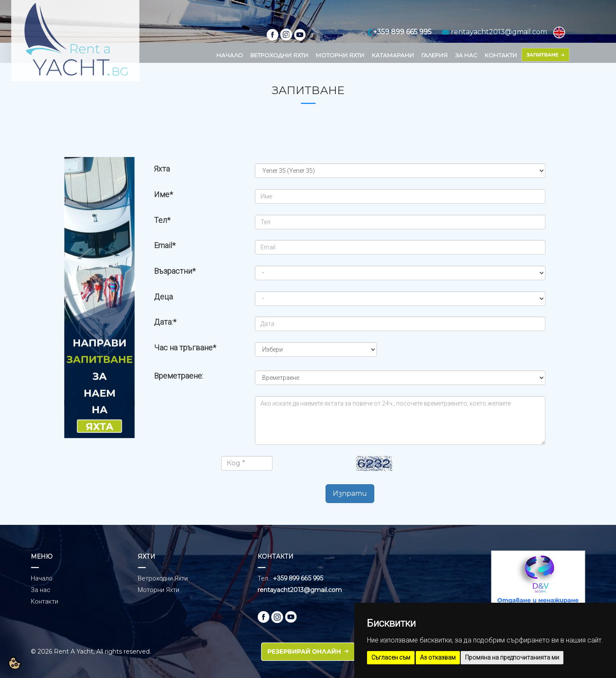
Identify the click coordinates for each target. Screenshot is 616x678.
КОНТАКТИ (501, 55)
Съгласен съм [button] (391, 657)
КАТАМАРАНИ (393, 55)
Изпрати (350, 493)
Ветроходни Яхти (163, 578)
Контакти (44, 601)
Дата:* (165, 322)
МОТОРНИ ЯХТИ (340, 55)
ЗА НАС (466, 55)
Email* (165, 245)
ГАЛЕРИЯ (435, 55)
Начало (42, 578)
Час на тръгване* (185, 348)
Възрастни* (175, 271)
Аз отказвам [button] (438, 657)
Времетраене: (179, 376)
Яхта (162, 169)
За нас (41, 590)
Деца (163, 297)
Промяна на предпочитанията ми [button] (512, 657)
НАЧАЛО (230, 55)
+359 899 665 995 (298, 578)
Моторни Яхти (158, 590)
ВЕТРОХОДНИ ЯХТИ (279, 55)
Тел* (162, 220)
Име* (163, 194)
